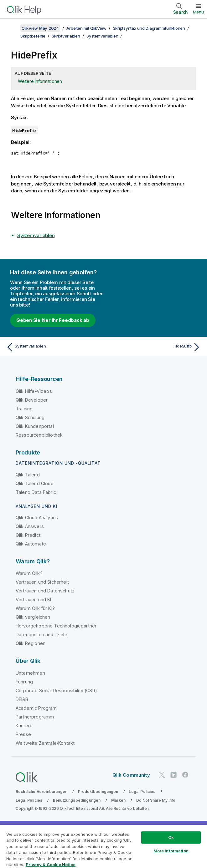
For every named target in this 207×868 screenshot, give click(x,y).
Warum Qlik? (29, 573)
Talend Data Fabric (36, 492)
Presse (23, 734)
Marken (118, 800)
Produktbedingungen (98, 792)
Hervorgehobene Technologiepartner (56, 626)
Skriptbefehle (33, 36)
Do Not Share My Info (156, 800)
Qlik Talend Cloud (35, 483)
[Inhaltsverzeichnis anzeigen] (13, 28)
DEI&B (22, 699)
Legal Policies (142, 792)
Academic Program (36, 708)
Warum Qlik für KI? (35, 608)
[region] (103, 846)
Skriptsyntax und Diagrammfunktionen (149, 28)
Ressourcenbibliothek (39, 435)
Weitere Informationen (40, 81)
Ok (171, 837)
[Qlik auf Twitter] (162, 775)
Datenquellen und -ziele (41, 635)
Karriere (24, 726)
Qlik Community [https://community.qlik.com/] (131, 775)
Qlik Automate (31, 544)
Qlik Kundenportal (35, 426)
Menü (198, 12)
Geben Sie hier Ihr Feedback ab (53, 320)
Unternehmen (30, 673)
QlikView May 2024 (40, 28)
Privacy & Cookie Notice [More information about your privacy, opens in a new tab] (51, 865)
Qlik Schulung (30, 417)
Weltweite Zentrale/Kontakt (45, 743)
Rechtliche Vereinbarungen (41, 792)
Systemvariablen (102, 36)
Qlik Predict (28, 535)
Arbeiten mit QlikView (86, 28)
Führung (24, 682)
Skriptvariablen (66, 36)
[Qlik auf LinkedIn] (173, 775)
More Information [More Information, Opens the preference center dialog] (171, 851)
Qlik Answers (30, 526)
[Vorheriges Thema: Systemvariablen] (53, 347)
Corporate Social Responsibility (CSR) (56, 690)
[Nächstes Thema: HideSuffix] (154, 347)
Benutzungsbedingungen (77, 800)
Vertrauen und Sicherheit (42, 582)
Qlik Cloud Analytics (37, 518)
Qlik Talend (28, 475)
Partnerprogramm (35, 717)
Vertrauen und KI (34, 599)
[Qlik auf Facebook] (185, 775)
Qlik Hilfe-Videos (34, 391)
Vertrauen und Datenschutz (45, 591)
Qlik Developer (32, 400)
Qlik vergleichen (33, 617)
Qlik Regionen (31, 643)
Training (24, 409)
